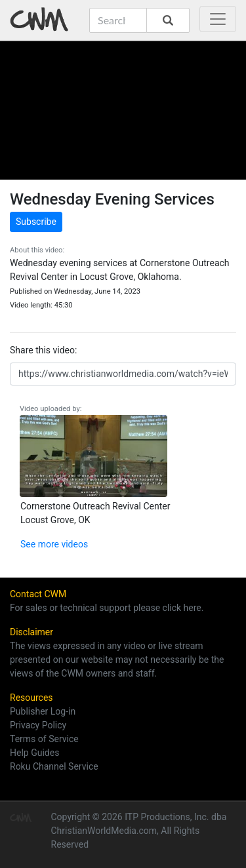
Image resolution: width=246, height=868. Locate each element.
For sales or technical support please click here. (107, 608)
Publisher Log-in (43, 711)
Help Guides (34, 753)
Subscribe (36, 222)
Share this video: (43, 350)
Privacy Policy (38, 725)
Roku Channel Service (54, 766)
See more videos (54, 544)
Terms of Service (44, 739)
